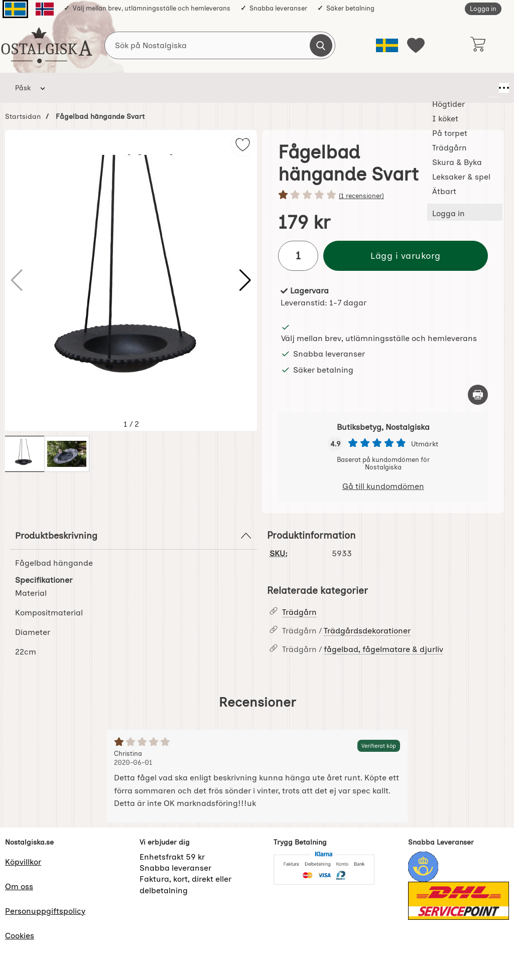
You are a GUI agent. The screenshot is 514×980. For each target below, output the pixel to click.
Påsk (23, 88)
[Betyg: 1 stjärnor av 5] (383, 196)
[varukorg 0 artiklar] (478, 45)
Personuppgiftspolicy (45, 911)
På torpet (166, 88)
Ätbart (401, 88)
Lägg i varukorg (406, 256)
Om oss (19, 886)
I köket (119, 88)
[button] (245, 280)
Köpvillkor (23, 862)
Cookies (20, 936)
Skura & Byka (276, 88)
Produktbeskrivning (134, 536)
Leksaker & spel (344, 88)
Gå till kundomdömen (383, 486)
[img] (243, 145)
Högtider (73, 88)
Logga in (483, 9)
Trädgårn (218, 88)
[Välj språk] (387, 45)
